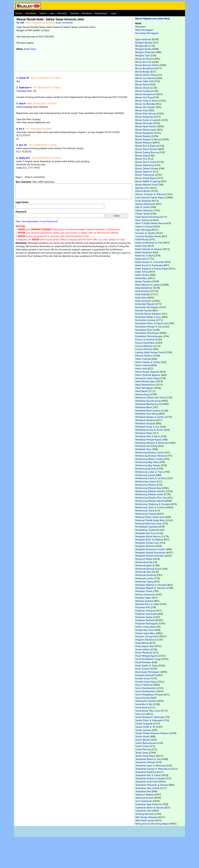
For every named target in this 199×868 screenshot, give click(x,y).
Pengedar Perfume (145, 546)
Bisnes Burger (142, 72)
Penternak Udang (144, 582)
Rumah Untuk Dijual (146, 682)
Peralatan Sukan (144, 591)
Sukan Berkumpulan (146, 743)
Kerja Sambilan (143, 301)
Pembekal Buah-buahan (148, 410)
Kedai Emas (141, 246)
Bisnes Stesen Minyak (147, 168)
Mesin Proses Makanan (147, 372)
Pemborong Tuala (145, 510)
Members (87, 13)
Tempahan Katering (146, 772)
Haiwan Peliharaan (145, 204)
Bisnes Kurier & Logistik (148, 120)
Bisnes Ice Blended (145, 104)
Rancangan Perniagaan (147, 672)
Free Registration (30, 221)
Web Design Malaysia (146, 817)
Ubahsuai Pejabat (144, 794)
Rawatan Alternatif (145, 675)
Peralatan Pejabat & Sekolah (150, 588)
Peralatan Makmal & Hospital (151, 585)
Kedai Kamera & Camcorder (150, 262)
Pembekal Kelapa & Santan (150, 417)
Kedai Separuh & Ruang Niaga (152, 268)
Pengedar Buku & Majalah (149, 539)
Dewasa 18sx (142, 188)
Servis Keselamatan (146, 688)
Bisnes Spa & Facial (146, 162)
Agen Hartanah (143, 39)
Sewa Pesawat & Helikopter (150, 717)
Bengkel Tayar (143, 55)
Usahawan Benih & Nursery (150, 807)
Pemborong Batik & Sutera (149, 459)
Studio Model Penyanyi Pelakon (152, 733)
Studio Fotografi (144, 724)
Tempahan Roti (143, 791)
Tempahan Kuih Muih (147, 782)
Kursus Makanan (144, 346)
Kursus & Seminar (145, 339)
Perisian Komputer (145, 594)
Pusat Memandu (144, 652)
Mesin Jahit (141, 368)
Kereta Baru (141, 278)
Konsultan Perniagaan (147, 33)
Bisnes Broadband (145, 68)
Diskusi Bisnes (143, 191)
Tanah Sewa (142, 753)
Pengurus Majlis (144, 559)
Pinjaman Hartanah (145, 611)
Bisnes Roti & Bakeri (146, 146)
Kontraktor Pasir (144, 330)
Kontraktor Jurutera (145, 320)
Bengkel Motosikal (145, 52)
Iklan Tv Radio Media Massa (150, 223)
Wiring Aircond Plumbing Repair (152, 824)
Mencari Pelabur (144, 356)
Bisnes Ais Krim (143, 62)
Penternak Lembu (144, 578)
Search (43, 13)
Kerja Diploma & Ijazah (148, 285)
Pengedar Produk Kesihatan (150, 556)
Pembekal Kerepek (145, 420)
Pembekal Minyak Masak (148, 440)
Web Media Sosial (145, 820)
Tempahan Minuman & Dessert (152, 785)
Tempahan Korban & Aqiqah (150, 778)
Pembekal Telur (143, 449)
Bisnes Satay (142, 156)
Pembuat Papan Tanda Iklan (150, 517)
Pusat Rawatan (143, 662)
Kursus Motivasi (144, 349)
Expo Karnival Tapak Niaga (150, 197)
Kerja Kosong (142, 291)
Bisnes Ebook (142, 88)
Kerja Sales (141, 298)
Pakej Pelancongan (145, 381)
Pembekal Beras (144, 407)
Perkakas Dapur (143, 598)
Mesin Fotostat (143, 359)
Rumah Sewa (142, 678)
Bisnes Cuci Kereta (145, 78)
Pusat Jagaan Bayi (145, 646)
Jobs (52, 13)
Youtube (74, 13)
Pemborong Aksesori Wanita (150, 456)
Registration (101, 13)
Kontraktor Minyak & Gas (149, 327)
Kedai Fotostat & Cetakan (149, 249)
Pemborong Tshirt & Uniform (150, 507)
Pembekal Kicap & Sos (147, 427)
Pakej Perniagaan (144, 30)
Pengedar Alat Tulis (145, 533)
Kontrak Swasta (143, 310)
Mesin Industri (143, 365)
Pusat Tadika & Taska (146, 665)
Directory (62, 13)
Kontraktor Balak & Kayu (148, 317)
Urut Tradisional (144, 801)
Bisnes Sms (141, 159)
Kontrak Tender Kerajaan (148, 314)
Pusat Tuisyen (142, 669)
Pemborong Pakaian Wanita (150, 501)
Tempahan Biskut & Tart (148, 759)
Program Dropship (145, 640)
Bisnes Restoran (144, 142)
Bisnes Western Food (146, 185)
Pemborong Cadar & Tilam (149, 472)
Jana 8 (22, 103)
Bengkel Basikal (144, 43)
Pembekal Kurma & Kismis (149, 430)
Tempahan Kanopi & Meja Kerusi (153, 769)
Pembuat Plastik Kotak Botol (150, 520)
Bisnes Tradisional (145, 175)
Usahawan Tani (143, 811)
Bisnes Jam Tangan (145, 107)
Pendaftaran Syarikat (146, 527)
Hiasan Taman (143, 214)
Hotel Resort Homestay (147, 217)
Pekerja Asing (142, 394)
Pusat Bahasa (142, 643)
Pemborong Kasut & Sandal (150, 478)
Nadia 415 (24, 158)
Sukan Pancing (143, 749)
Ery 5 (22, 129)
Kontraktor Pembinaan (147, 333)
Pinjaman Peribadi (145, 620)
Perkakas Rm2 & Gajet (147, 604)
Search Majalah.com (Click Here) (152, 19)
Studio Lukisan (143, 730)
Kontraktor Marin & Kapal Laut (152, 323)
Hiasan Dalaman (144, 210)
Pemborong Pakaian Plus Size (151, 498)
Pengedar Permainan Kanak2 (150, 549)
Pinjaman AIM (143, 607)
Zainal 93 (24, 78)
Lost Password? (50, 221)
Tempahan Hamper (145, 762)
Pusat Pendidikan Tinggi (148, 659)
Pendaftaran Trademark (147, 530)
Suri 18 (23, 145)
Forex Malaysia (143, 201)
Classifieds (31, 13)
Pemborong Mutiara (146, 485)
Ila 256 (20, 23)
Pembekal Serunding (146, 446)
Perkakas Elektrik (144, 601)
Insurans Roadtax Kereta (148, 236)
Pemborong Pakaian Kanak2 (150, 491)
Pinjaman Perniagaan (146, 623)
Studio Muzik (142, 736)
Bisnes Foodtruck (144, 91)
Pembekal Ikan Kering (147, 414)
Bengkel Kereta (143, 49)
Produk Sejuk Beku (145, 633)
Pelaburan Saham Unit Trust (150, 397)
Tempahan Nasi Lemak (147, 788)
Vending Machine (144, 814)
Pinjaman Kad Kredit (146, 614)
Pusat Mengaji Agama (147, 656)
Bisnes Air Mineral (145, 59)
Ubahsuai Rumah (144, 798)
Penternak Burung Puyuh (148, 569)
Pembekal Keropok (145, 423)
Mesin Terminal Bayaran (148, 375)
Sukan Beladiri (143, 740)
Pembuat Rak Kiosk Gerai (149, 523)
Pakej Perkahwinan (145, 385)
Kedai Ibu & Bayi (144, 255)
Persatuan (140, 27)
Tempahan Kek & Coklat (148, 775)
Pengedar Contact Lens (147, 543)
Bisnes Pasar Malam (146, 126)
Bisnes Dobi (141, 84)
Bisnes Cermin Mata (146, 75)
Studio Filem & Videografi (149, 720)
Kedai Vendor (142, 275)
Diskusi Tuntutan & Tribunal (150, 194)
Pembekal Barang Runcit (148, 404)
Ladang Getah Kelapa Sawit (150, 352)
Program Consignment (147, 636)
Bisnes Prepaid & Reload (148, 139)
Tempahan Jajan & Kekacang (150, 765)
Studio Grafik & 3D (145, 727)
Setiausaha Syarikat (146, 701)
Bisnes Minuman (144, 123)
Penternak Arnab (144, 562)
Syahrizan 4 (25, 87)
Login (114, 13)
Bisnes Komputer (144, 117)
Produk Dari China (145, 630)
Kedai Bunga (142, 239)
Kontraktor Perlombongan (149, 336)
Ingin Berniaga (143, 230)
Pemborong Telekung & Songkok (153, 504)
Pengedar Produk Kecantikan (150, 552)
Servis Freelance (144, 685)
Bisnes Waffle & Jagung (148, 181)
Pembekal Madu (144, 433)
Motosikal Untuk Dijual (147, 378)
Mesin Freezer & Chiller (148, 362)
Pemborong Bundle (146, 469)
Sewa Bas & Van (144, 704)
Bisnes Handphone (145, 94)
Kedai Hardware (144, 252)
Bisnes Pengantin (144, 133)
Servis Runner (143, 698)
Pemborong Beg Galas (147, 462)
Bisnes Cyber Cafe (145, 81)
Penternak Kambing (146, 575)
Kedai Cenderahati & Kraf (149, 243)
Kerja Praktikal (143, 294)
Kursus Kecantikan (145, 343)
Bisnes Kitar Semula (146, 113)
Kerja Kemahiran (144, 288)
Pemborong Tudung (146, 514)
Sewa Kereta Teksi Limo (148, 711)
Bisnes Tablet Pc (144, 172)
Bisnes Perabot (143, 136)
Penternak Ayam (144, 565)
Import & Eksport (145, 226)
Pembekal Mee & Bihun (148, 436)
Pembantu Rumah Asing (148, 401)
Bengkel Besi (142, 46)
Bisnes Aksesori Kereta (147, 65)
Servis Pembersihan (146, 691)
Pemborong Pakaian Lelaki (149, 494)
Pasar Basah (142, 391)
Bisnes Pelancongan (146, 130)
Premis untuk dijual (146, 627)
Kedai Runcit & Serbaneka (149, 265)
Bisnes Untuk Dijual (146, 178)
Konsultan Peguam (145, 304)
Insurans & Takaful (145, 233)
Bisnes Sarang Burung (147, 152)
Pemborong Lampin (146, 481)
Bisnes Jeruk (142, 110)
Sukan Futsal (142, 746)
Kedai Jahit (141, 259)
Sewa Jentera (142, 707)
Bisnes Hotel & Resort (147, 101)
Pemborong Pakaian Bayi (148, 488)
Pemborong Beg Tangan (148, 465)
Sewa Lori (140, 714)
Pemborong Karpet (145, 475)
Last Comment (64, 23)
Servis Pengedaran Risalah (149, 694)
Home (19, 13)
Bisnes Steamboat (145, 165)
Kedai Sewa (30, 49)
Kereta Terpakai (143, 281)
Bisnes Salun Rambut (147, 149)
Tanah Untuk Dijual (145, 756)
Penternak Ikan (143, 572)
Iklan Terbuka (142, 220)
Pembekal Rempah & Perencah (152, 443)
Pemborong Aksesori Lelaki (149, 452)
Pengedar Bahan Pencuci (148, 536)
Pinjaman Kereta (144, 617)
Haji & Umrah (142, 207)
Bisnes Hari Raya (144, 97)
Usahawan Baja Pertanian (149, 804)
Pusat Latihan (142, 649)
